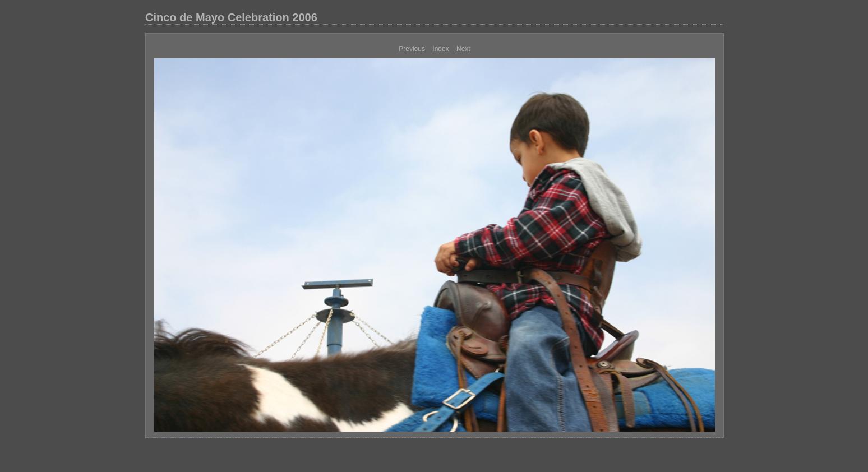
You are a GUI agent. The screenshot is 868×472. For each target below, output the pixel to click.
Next (463, 49)
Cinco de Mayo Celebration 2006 (231, 17)
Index (440, 49)
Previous (412, 49)
